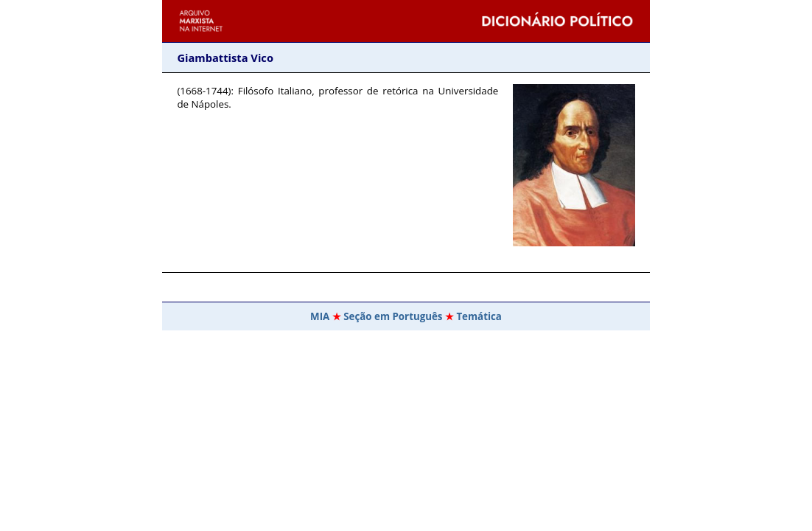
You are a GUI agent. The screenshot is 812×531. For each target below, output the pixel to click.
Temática (479, 316)
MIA (320, 316)
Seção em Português (393, 316)
